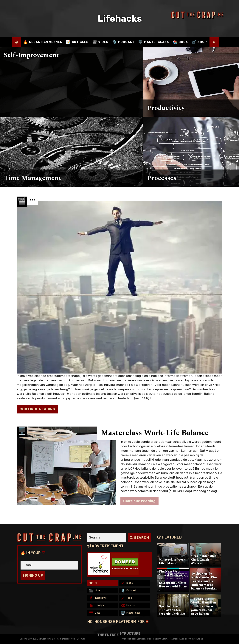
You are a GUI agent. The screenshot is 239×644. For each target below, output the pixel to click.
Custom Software (162, 639)
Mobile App (179, 639)
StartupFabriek (144, 639)
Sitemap (81, 639)
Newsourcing (197, 639)
